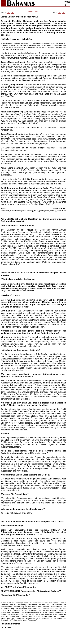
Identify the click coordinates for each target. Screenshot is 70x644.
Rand (59, 12)
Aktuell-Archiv (33, 12)
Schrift (7, 12)
